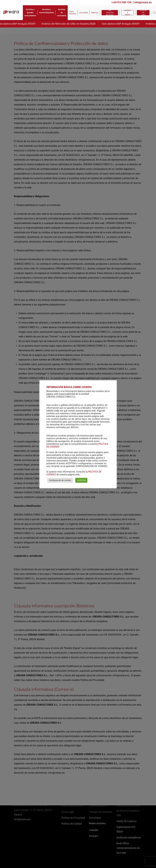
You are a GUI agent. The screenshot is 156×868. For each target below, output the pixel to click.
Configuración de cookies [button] (60, 482)
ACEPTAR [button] (81, 482)
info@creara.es (142, 2)
